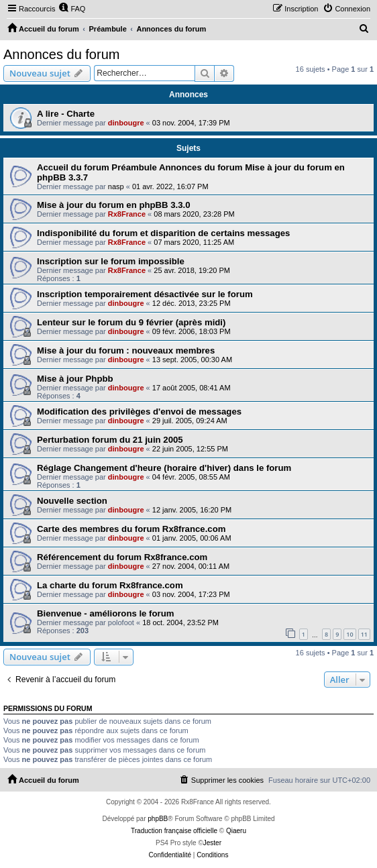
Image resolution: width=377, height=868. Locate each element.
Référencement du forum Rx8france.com (122, 557)
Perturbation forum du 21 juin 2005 (110, 440)
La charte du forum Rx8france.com (110, 585)
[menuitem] (72, 9)
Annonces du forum (61, 54)
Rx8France (127, 214)
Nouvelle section (72, 501)
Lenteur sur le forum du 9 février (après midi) (131, 322)
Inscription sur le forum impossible (111, 261)
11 (364, 634)
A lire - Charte (66, 114)
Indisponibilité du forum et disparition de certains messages (163, 233)
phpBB (158, 819)
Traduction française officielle (174, 831)
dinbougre (126, 123)
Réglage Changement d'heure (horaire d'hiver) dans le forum (164, 468)
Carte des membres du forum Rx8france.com (131, 529)
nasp (116, 186)
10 (349, 634)
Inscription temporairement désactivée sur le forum (145, 294)
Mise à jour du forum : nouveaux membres (126, 350)
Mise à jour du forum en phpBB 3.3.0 (114, 205)
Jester (212, 843)
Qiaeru (236, 831)
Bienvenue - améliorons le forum (105, 613)
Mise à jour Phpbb (75, 379)
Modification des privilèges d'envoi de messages (139, 412)
